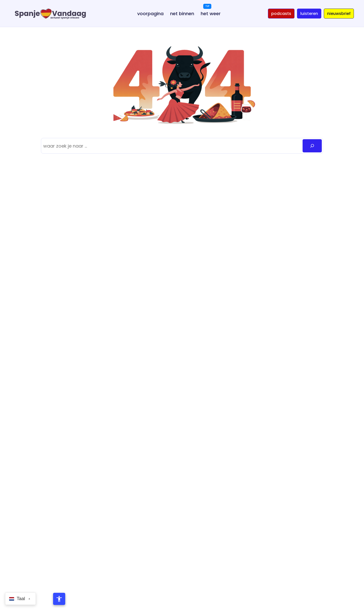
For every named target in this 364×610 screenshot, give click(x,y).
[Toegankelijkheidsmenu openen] (59, 599)
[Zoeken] (312, 146)
